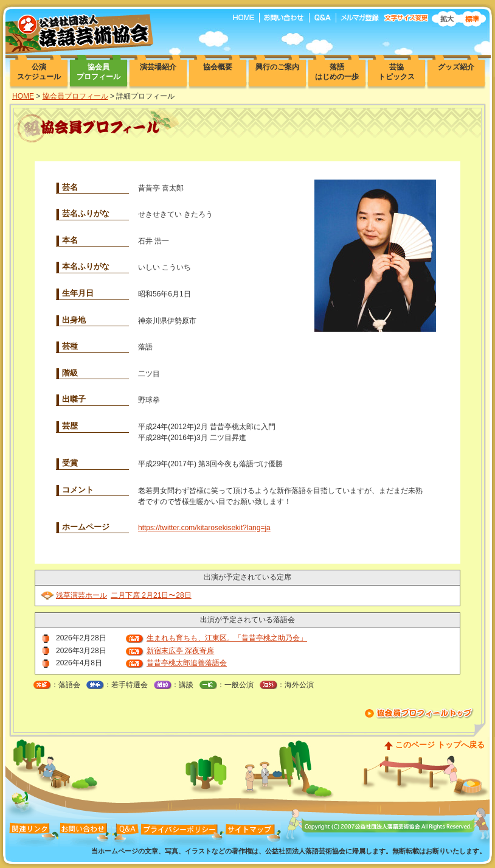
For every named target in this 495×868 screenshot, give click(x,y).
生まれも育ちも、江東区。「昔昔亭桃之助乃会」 (227, 638)
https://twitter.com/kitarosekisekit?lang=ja (204, 528)
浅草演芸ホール (81, 595)
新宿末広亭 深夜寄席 (180, 651)
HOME (23, 96)
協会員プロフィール (75, 96)
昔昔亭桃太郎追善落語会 (187, 663)
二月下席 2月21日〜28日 (151, 595)
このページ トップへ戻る (440, 745)
